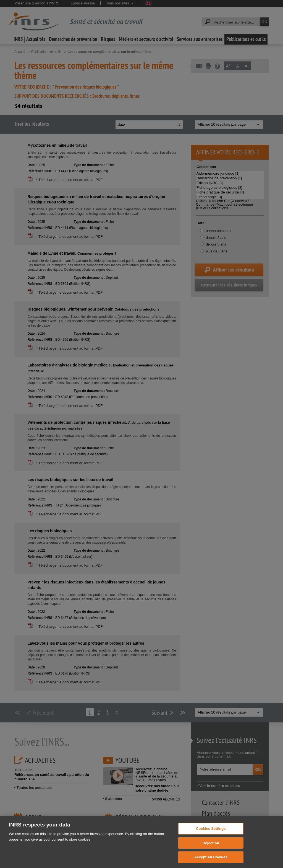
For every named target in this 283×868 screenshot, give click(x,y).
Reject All (211, 847)
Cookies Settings (211, 833)
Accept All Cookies (211, 861)
